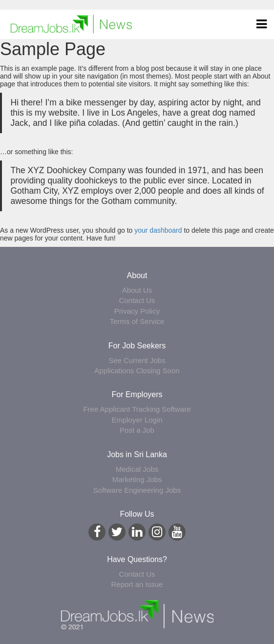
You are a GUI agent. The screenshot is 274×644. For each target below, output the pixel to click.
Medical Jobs (137, 469)
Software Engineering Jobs (137, 490)
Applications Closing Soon (137, 371)
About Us (137, 290)
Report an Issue (137, 584)
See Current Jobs (137, 360)
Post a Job (137, 430)
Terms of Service (137, 321)
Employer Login (137, 420)
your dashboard (158, 230)
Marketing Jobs (137, 479)
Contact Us (137, 300)
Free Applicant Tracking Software (137, 409)
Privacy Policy (137, 311)
